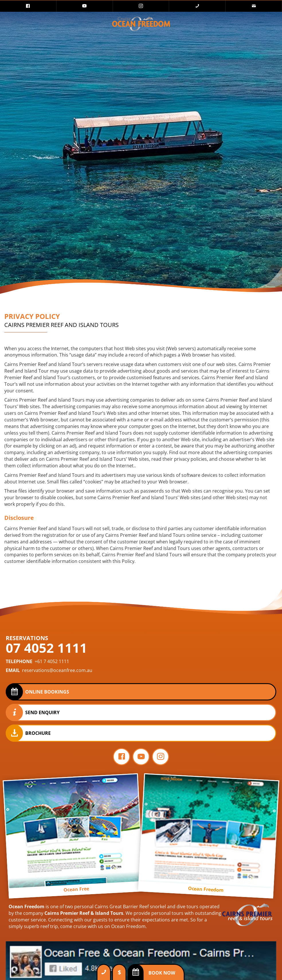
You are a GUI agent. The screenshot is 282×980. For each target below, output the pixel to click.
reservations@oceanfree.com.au (57, 670)
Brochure (38, 733)
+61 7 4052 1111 (52, 661)
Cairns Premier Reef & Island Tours (84, 913)
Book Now (162, 973)
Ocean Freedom (27, 907)
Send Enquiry (42, 712)
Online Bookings (47, 692)
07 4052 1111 (46, 648)
